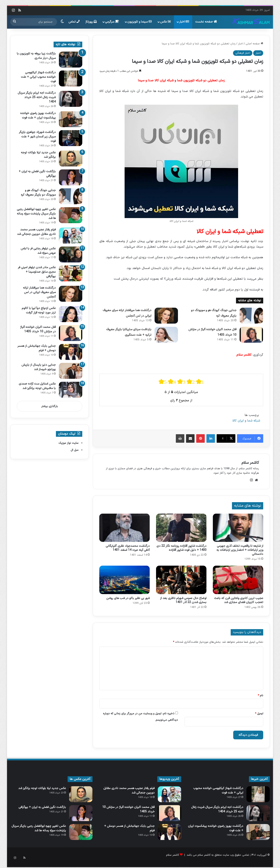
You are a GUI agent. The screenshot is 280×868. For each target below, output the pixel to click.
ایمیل (259, 714)
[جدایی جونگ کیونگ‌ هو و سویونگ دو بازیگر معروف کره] (251, 316)
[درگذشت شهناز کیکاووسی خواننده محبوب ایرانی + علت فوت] (71, 78)
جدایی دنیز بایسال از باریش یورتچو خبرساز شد (39, 367)
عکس (165, 22)
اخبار (184, 22)
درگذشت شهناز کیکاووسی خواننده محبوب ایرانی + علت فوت (38, 77)
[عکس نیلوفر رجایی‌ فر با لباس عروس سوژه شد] (71, 254)
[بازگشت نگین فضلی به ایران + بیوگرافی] (71, 177)
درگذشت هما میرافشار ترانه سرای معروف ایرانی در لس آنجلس (39, 292)
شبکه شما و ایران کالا (246, 421)
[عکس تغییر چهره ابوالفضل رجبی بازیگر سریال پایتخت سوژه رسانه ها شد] (71, 215)
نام (260, 696)
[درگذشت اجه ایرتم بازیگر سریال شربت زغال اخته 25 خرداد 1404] (71, 99)
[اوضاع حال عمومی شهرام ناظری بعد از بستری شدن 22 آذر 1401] (181, 580)
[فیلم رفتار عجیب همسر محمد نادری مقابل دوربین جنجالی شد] (71, 236)
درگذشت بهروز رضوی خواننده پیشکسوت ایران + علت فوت (38, 116)
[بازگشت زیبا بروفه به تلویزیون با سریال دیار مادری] (71, 60)
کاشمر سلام (250, 463)
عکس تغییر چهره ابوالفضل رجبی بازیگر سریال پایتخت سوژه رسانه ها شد (36, 214)
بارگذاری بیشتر (50, 406)
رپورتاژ (91, 22)
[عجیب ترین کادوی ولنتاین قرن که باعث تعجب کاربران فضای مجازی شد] (238, 580)
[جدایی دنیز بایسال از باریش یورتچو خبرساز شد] (71, 371)
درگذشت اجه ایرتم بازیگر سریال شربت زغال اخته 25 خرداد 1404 (37, 97)
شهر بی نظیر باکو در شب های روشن (128, 598)
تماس (74, 22)
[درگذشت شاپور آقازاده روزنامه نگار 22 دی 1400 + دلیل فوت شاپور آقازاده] (181, 528)
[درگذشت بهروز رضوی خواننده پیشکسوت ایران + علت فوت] (71, 119)
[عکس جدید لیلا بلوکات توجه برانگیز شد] (71, 159)
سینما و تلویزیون (139, 22)
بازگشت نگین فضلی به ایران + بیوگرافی (42, 807)
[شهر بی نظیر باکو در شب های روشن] (124, 580)
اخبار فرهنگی (243, 53)
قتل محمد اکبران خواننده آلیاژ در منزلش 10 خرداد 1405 (38, 329)
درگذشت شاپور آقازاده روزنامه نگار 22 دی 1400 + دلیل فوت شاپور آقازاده (181, 548)
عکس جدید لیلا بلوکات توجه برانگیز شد (42, 788)
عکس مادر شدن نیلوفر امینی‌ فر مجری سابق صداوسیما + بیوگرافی (37, 272)
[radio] (163, 382)
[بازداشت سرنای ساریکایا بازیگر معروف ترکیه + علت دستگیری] (166, 335)
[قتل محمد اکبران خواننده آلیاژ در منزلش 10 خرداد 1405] (251, 335)
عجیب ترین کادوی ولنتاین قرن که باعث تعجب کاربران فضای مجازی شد (239, 600)
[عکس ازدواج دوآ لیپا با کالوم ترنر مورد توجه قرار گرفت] (71, 314)
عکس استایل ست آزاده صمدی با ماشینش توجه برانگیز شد (37, 386)
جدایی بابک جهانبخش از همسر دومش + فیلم (129, 828)
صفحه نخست (206, 22)
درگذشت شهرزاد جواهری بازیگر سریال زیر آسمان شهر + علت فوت (37, 137)
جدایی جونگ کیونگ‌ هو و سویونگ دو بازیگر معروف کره (38, 193)
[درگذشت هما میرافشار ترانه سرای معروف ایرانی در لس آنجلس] (166, 316)
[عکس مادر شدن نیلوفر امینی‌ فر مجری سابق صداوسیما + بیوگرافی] (71, 273)
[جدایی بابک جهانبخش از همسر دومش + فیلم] (71, 352)
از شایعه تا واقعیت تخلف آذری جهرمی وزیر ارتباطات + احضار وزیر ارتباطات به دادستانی (240, 550)
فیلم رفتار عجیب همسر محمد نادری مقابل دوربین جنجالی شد (36, 232)
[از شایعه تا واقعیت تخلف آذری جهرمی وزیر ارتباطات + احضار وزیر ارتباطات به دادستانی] (238, 528)
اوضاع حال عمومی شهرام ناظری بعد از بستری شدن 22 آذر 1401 (183, 600)
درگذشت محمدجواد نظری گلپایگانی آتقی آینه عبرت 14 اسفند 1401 (128, 548)
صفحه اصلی (254, 44)
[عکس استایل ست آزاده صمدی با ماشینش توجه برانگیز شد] (71, 390)
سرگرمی (112, 22)
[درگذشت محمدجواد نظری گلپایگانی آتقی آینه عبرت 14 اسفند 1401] (124, 528)
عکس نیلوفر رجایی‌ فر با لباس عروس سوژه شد (38, 251)
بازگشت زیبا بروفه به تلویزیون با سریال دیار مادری (36, 56)
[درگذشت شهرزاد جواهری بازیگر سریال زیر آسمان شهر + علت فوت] (71, 138)
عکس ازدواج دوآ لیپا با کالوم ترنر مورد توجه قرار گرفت (39, 310)
